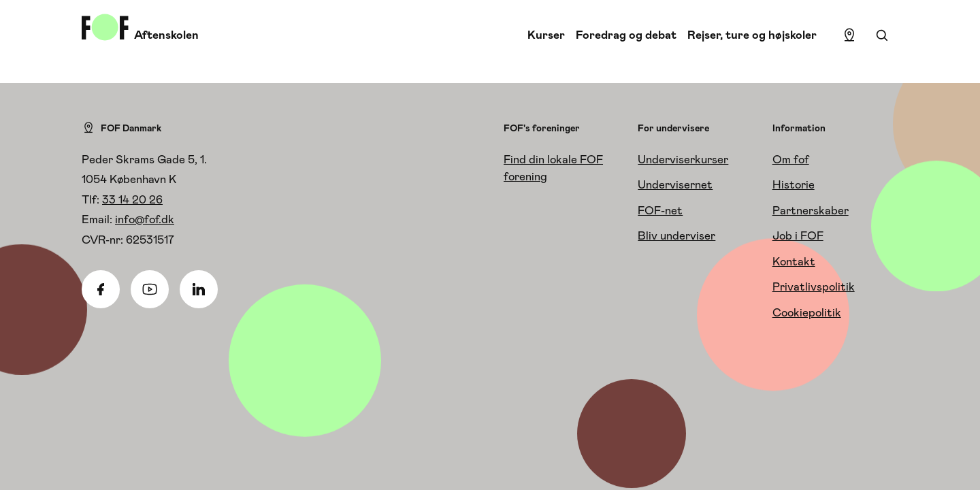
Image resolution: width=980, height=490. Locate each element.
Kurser (546, 35)
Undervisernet (675, 184)
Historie (794, 184)
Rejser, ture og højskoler (752, 35)
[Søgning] (882, 35)
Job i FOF (798, 235)
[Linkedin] (199, 289)
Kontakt (794, 261)
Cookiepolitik (807, 312)
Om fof (791, 159)
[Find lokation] (849, 35)
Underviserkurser (683, 159)
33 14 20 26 (132, 199)
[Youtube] (150, 289)
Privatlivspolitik (814, 287)
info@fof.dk (145, 219)
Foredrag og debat (626, 35)
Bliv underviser (676, 235)
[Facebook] (101, 289)
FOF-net (660, 210)
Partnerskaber (811, 210)
